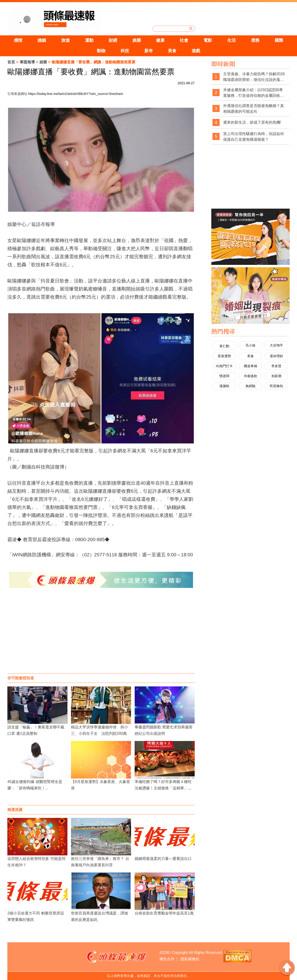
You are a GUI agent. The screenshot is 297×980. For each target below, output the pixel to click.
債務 (255, 40)
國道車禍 (250, 366)
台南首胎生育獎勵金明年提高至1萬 (164, 913)
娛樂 (137, 40)
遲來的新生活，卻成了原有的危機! (252, 122)
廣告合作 (167, 959)
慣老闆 (224, 376)
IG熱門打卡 (224, 366)
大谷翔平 (276, 345)
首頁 (11, 62)
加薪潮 (276, 376)
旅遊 (66, 40)
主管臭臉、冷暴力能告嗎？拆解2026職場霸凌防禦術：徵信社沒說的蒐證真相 (254, 77)
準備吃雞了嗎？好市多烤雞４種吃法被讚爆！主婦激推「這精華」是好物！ (163, 788)
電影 (208, 40)
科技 (125, 51)
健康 (160, 40)
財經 (113, 40)
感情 (18, 40)
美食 (172, 51)
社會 (184, 40)
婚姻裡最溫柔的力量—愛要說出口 (163, 859)
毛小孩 (250, 345)
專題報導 (27, 62)
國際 (279, 40)
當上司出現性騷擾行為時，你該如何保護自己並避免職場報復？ (254, 137)
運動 (89, 40)
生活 (231, 40)
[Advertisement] (101, 635)
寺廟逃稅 (250, 376)
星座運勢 (224, 356)
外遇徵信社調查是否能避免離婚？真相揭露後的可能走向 (254, 109)
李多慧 (276, 366)
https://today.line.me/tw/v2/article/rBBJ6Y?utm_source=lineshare (76, 94)
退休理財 (276, 356)
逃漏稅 (224, 386)
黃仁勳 (224, 346)
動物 (101, 51)
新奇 (149, 51)
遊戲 (196, 51)
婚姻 (42, 40)
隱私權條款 (190, 959)
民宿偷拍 (276, 386)
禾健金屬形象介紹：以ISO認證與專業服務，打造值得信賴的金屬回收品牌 (254, 93)
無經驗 (250, 386)
